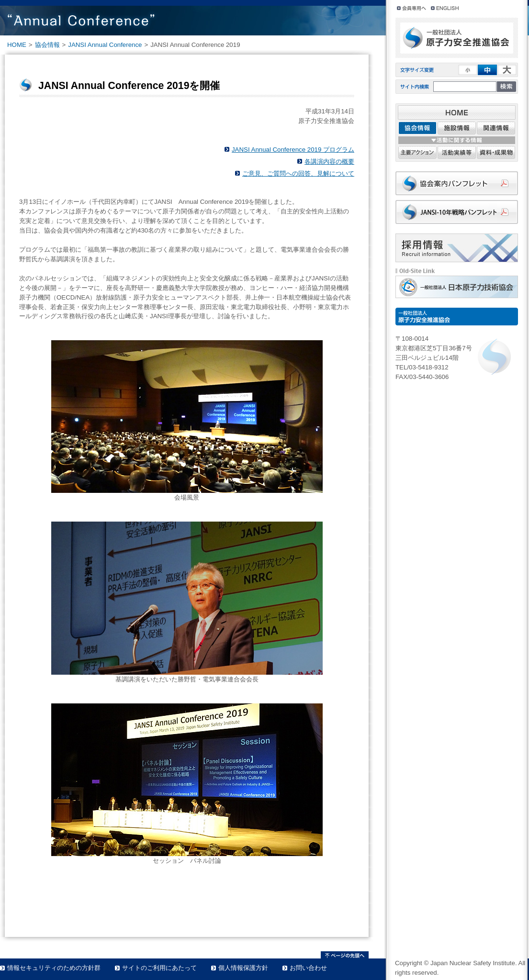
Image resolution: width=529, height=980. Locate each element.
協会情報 (47, 45)
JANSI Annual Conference (105, 45)
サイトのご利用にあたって (159, 968)
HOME (17, 45)
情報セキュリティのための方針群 (54, 968)
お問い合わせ (308, 968)
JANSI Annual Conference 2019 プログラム (293, 150)
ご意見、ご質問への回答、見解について (298, 173)
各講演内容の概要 (329, 161)
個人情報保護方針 (243, 968)
